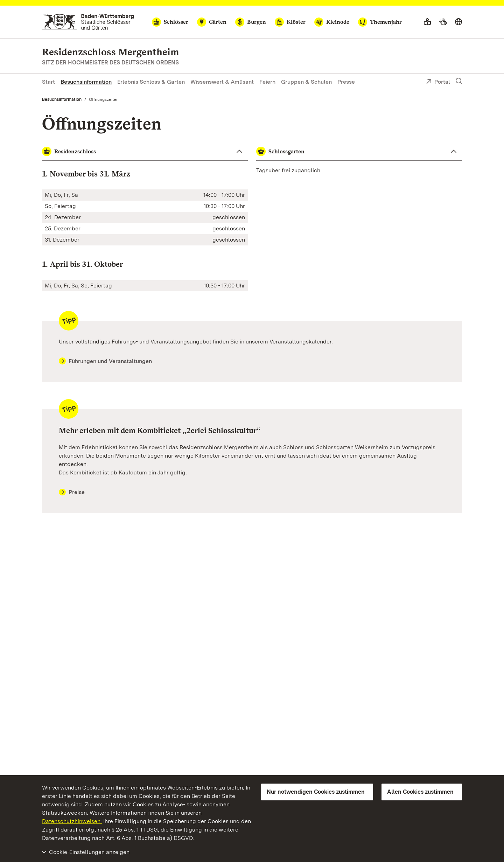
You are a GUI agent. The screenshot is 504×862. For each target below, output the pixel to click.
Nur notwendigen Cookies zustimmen (316, 792)
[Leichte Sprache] (427, 22)
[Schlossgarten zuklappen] (359, 152)
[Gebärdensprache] (443, 22)
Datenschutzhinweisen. (72, 821)
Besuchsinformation (86, 82)
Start (48, 82)
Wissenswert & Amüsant (222, 82)
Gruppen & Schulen (306, 82)
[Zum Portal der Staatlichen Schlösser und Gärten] (88, 22)
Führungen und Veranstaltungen (105, 361)
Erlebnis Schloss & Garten (151, 82)
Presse (346, 82)
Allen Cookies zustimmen (420, 792)
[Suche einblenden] (459, 81)
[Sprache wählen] (458, 22)
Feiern (267, 82)
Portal (438, 82)
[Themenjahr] (380, 22)
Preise (72, 492)
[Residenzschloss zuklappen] (145, 152)
